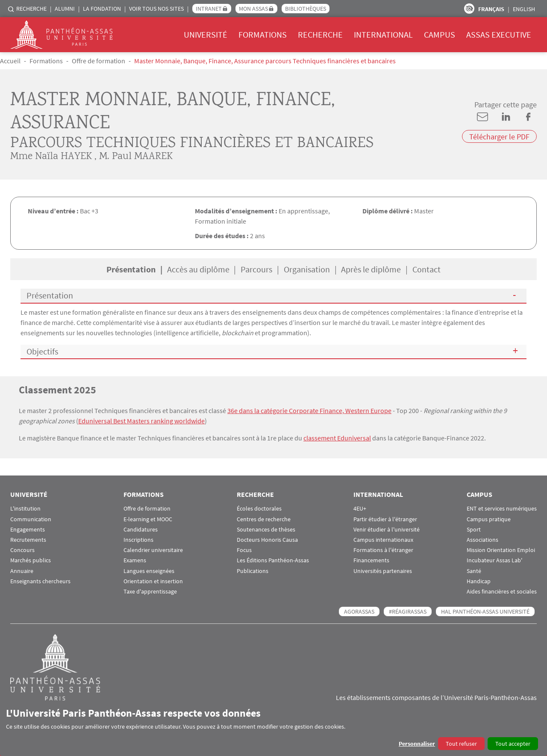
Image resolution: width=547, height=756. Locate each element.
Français (491, 9)
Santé (474, 571)
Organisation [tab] (307, 269)
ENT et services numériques (502, 509)
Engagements (28, 530)
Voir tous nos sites (156, 9)
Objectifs (42, 351)
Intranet (209, 9)
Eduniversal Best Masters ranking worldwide (141, 421)
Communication (31, 519)
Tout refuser (461, 744)
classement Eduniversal (337, 438)
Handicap (479, 581)
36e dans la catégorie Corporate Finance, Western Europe (309, 410)
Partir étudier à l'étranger (385, 519)
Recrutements (28, 540)
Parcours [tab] (256, 269)
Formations (263, 34)
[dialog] (273, 728)
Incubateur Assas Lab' (494, 560)
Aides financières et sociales (502, 592)
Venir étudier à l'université (387, 530)
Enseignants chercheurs (40, 581)
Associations (482, 540)
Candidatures (141, 530)
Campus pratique (489, 519)
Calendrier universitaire (153, 550)
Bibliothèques (306, 9)
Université (206, 34)
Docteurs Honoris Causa (267, 540)
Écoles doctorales (259, 509)
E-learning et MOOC (148, 519)
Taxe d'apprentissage (150, 592)
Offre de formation (99, 61)
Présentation (50, 295)
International (383, 34)
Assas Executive (499, 34)
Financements (371, 560)
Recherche (31, 9)
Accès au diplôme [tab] (198, 269)
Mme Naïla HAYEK (51, 157)
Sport (474, 530)
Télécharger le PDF (499, 137)
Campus (440, 34)
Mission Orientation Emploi (501, 550)
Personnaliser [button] (417, 744)
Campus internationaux (383, 540)
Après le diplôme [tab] (371, 269)
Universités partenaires (383, 571)
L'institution (25, 509)
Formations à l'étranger (383, 550)
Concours (22, 550)
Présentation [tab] (131, 269)
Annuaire (22, 571)
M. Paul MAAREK (136, 157)
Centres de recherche (264, 519)
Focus (244, 550)
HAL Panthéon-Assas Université (485, 611)
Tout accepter (513, 744)
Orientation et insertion (153, 581)
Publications (253, 571)
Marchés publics (31, 560)
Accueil (10, 61)
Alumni (65, 9)
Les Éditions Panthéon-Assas (273, 560)
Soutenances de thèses (266, 530)
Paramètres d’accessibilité (469, 9)
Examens (135, 560)
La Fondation (102, 9)
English (524, 9)
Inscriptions (138, 540)
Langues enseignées (149, 571)
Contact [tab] (426, 269)
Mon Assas (253, 9)
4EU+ (360, 509)
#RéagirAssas (408, 611)
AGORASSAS (359, 611)
